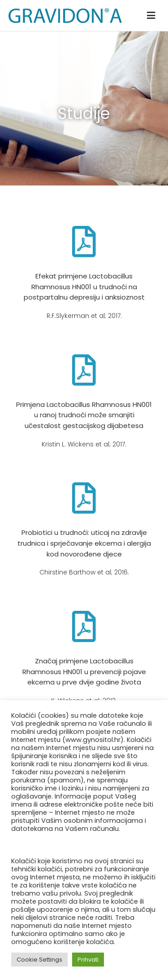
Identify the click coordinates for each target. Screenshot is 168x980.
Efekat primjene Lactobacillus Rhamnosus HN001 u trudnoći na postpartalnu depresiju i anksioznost (84, 287)
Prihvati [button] (88, 960)
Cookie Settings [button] (39, 960)
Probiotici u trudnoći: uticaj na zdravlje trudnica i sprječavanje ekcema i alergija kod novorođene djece (84, 543)
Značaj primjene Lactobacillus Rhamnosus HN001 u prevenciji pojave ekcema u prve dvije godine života (84, 671)
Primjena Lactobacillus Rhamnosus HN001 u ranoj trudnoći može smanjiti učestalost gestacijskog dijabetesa (84, 415)
